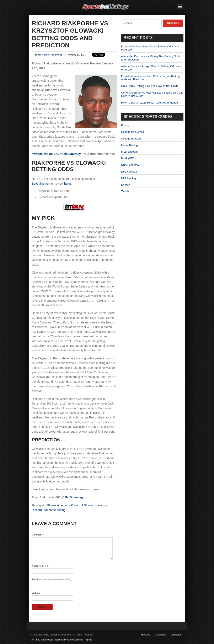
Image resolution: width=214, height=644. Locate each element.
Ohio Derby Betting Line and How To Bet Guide (150, 86)
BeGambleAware (45, 640)
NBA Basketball (131, 165)
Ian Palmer (44, 55)
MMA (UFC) (128, 158)
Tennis (125, 191)
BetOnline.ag (40, 184)
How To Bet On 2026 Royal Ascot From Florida (149, 103)
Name (40, 566)
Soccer (125, 185)
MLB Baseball (130, 152)
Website (36, 593)
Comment (38, 535)
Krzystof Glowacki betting (52, 505)
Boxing (58, 55)
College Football (131, 139)
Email (52, 579)
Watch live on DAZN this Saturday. (58, 154)
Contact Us (160, 635)
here (67, 184)
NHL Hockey (129, 178)
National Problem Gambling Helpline (74, 640)
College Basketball (132, 132)
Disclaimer (176, 635)
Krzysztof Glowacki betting (88, 505)
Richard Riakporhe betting (49, 510)
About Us (145, 635)
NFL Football (129, 172)
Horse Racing (129, 145)
